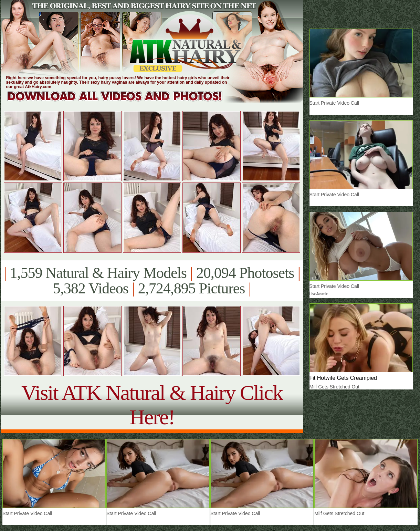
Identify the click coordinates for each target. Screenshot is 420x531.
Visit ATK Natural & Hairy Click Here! (152, 405)
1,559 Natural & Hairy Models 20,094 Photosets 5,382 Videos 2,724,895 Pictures (152, 281)
